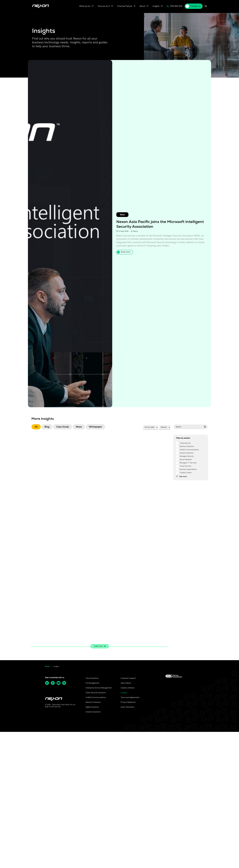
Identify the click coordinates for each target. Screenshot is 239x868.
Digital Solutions (92, 707)
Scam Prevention (128, 707)
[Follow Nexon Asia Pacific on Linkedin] (48, 683)
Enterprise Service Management (99, 688)
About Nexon (126, 683)
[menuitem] (86, 6)
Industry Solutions (93, 712)
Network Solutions (93, 702)
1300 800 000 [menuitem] (175, 6)
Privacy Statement (128, 702)
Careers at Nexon (128, 688)
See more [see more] (181, 476)
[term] (183, 443)
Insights (124, 693)
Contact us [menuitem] (193, 6)
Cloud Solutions (92, 678)
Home (47, 666)
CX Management (92, 683)
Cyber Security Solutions (96, 693)
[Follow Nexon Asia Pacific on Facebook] (54, 683)
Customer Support (128, 678)
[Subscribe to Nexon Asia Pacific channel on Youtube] (59, 683)
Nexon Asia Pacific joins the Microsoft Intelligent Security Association (160, 224)
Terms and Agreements (130, 697)
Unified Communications (96, 697)
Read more (126, 252)
